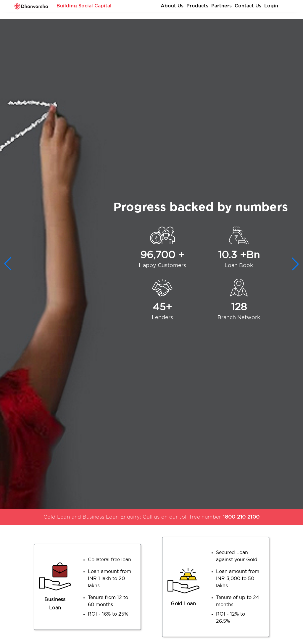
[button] (295, 264)
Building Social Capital (84, 6)
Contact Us (248, 6)
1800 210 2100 (241, 517)
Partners (221, 6)
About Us (172, 6)
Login (271, 6)
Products (197, 6)
